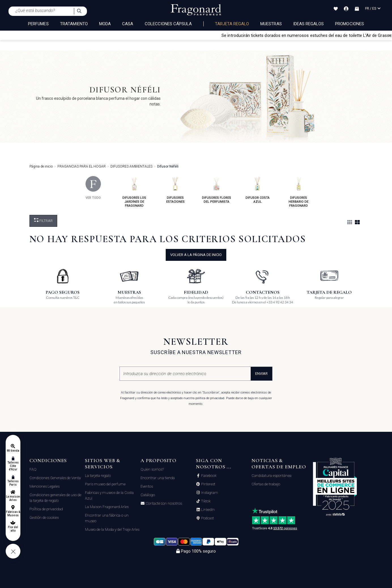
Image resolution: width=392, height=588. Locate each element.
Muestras (271, 24)
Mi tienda (13, 451)
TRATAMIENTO (74, 24)
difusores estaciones (175, 190)
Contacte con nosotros (163, 504)
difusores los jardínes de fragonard (134, 192)
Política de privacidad (46, 509)
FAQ (33, 469)
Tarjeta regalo (232, 24)
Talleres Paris (13, 483)
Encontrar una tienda (158, 478)
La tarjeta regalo (98, 476)
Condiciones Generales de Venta (55, 478)
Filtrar (43, 220)
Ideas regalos (309, 24)
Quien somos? (152, 469)
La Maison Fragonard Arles (107, 507)
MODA (105, 24)
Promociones (350, 24)
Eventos (147, 486)
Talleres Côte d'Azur (13, 466)
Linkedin (207, 510)
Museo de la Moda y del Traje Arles (112, 529)
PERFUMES (38, 24)
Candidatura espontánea (271, 476)
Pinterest (208, 484)
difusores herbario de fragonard (299, 192)
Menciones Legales (44, 486)
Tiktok (205, 501)
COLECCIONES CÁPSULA (168, 24)
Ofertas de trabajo (266, 484)
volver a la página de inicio (196, 255)
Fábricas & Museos (13, 514)
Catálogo (148, 495)
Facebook (208, 476)
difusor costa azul (258, 190)
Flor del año (13, 529)
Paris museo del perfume (105, 484)
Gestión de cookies (44, 518)
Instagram (209, 493)
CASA (128, 24)
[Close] (389, 35)
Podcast (207, 518)
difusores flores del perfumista (217, 190)
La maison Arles (13, 498)
